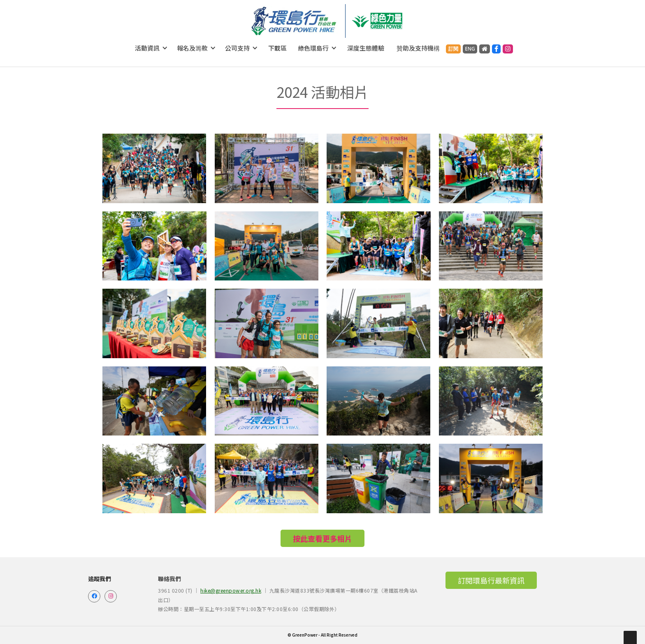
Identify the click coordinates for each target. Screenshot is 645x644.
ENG (470, 49)
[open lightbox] (154, 168)
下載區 (277, 48)
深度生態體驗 (366, 48)
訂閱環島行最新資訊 (491, 580)
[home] (294, 21)
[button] (151, 48)
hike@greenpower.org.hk (231, 590)
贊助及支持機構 (418, 48)
